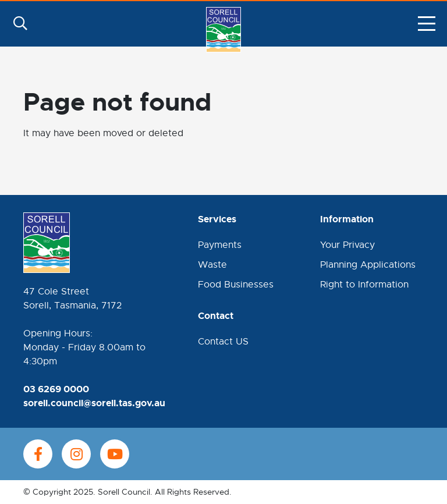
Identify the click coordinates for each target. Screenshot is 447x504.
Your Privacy (347, 245)
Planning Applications (368, 265)
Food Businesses (236, 285)
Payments (220, 245)
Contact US (223, 342)
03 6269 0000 (56, 389)
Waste (212, 265)
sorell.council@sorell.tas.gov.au (94, 403)
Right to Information (364, 285)
